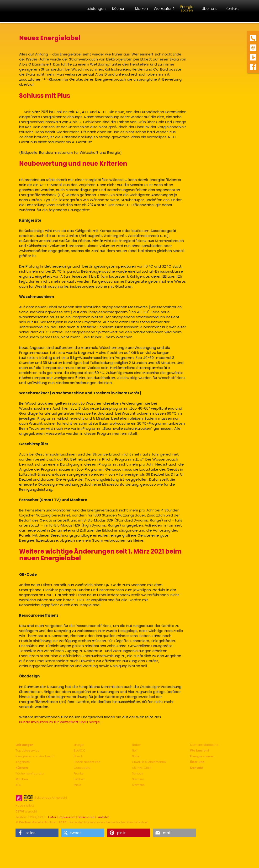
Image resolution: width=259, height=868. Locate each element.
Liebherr (79, 779)
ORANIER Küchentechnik (149, 762)
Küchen (22, 768)
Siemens (138, 779)
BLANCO (79, 750)
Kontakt (197, 768)
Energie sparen (202, 756)
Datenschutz (87, 817)
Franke (79, 773)
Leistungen (24, 745)
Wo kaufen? (200, 750)
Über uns (197, 762)
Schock (137, 773)
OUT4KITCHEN (142, 768)
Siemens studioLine (204, 745)
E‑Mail (52, 817)
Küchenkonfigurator (30, 773)
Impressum (67, 817)
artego (79, 745)
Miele (77, 785)
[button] (37, 833)
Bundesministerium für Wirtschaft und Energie (60, 722)
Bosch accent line (87, 762)
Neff (135, 750)
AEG (18, 785)
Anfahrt (103, 817)
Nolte (136, 756)
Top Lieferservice (27, 750)
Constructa (82, 768)
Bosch (78, 756)
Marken (22, 779)
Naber (136, 745)
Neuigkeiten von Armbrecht (35, 756)
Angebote (23, 762)
